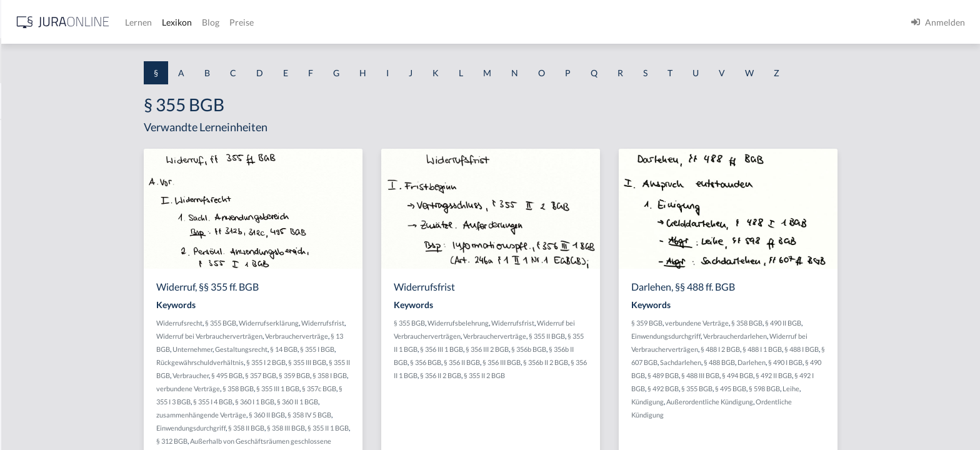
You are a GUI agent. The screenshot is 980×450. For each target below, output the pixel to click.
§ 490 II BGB (882, 323)
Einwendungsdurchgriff (290, 428)
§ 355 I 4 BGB (312, 402)
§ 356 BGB (525, 362)
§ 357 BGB (360, 375)
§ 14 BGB (383, 349)
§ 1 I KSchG (32, 386)
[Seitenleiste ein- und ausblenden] (180, 19)
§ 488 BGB (819, 362)
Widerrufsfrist (422, 323)
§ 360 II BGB (366, 415)
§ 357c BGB (418, 388)
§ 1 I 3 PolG (32, 358)
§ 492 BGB (762, 388)
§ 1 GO (23, 189)
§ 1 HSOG (29, 245)
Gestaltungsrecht (341, 349)
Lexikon (376, 22)
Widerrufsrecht (279, 323)
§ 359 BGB (394, 375)
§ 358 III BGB (385, 428)
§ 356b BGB (628, 349)
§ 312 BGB (271, 441)
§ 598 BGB (864, 388)
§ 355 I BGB (417, 349)
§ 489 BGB (762, 375)
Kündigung (747, 402)
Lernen (337, 22)
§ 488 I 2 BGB (820, 349)
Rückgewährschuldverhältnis (299, 362)
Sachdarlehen (780, 362)
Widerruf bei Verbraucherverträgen (309, 336)
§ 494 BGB (837, 375)
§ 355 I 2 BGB (365, 362)
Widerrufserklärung (368, 323)
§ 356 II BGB (561, 362)
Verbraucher (290, 375)
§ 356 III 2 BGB (587, 349)
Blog (409, 22)
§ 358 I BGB (429, 375)
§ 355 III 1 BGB (377, 388)
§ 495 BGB (326, 375)
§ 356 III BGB (601, 362)
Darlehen (851, 362)
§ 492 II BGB (873, 375)
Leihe (890, 388)
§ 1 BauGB (30, 161)
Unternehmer (292, 349)
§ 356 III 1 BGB (541, 349)
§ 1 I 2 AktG (32, 302)
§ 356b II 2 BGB (645, 362)
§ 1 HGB (26, 217)
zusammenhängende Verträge (301, 415)
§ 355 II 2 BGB (584, 375)
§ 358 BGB (337, 388)
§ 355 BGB (320, 323)
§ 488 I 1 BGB (862, 349)
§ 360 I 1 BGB (354, 402)
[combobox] (100, 61)
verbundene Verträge (287, 388)
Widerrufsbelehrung (557, 323)
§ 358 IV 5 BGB (409, 415)
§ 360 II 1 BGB (397, 402)
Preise (440, 22)
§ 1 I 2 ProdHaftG (44, 330)
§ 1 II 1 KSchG (37, 414)
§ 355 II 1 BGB (427, 428)
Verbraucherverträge (396, 336)
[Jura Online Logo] (262, 22)
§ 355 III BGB (407, 362)
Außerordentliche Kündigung (809, 402)
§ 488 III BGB (800, 375)
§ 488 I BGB (901, 349)
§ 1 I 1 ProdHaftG (44, 273)
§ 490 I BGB (885, 362)
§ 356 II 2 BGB (540, 375)
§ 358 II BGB (346, 428)
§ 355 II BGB (646, 336)
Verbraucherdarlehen (834, 336)
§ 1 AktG (27, 133)
